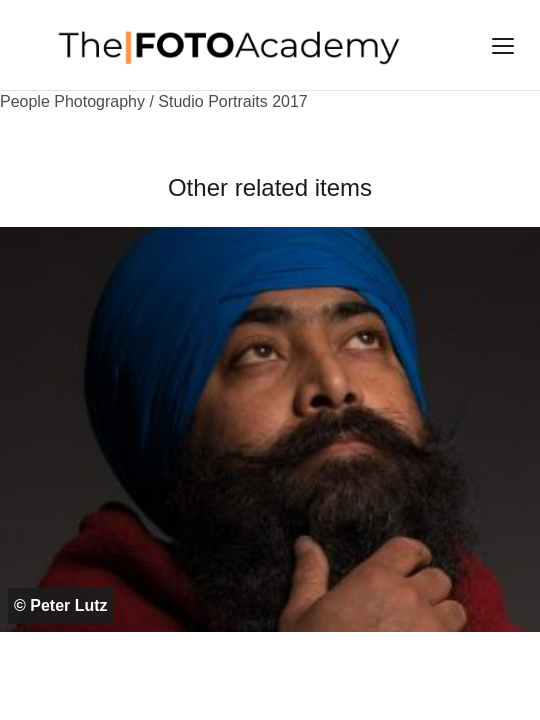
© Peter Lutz (61, 605)
